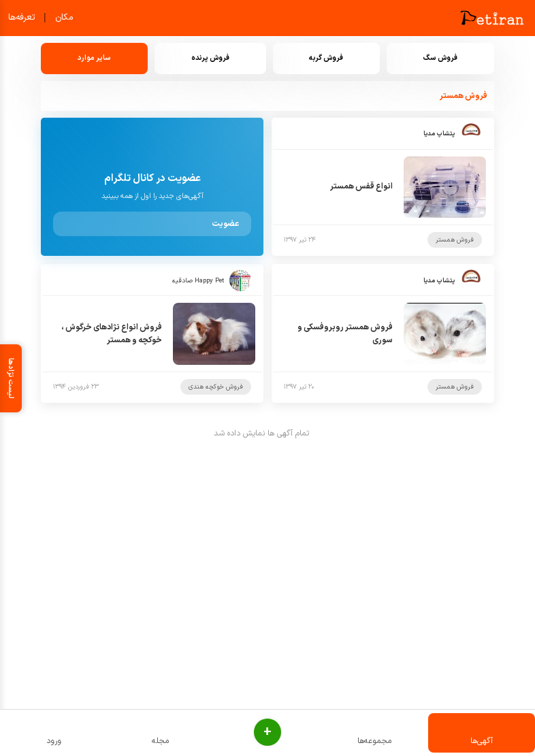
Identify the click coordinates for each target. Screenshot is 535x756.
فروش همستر (455, 240)
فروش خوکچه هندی (216, 387)
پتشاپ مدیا (439, 134)
